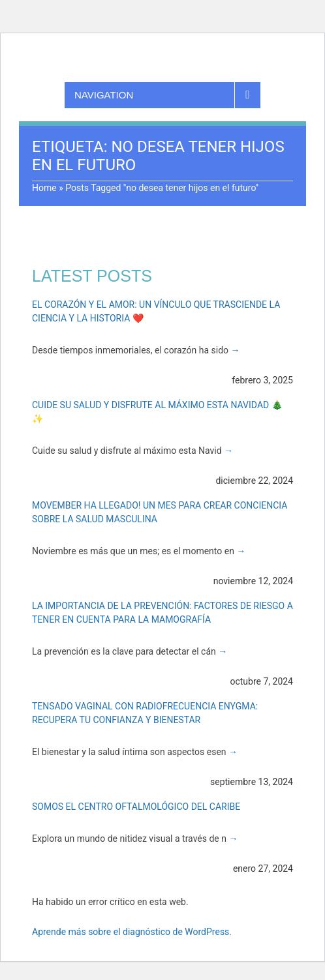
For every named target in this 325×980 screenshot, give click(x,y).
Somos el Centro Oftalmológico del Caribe (136, 807)
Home (44, 188)
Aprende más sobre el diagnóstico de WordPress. (132, 932)
